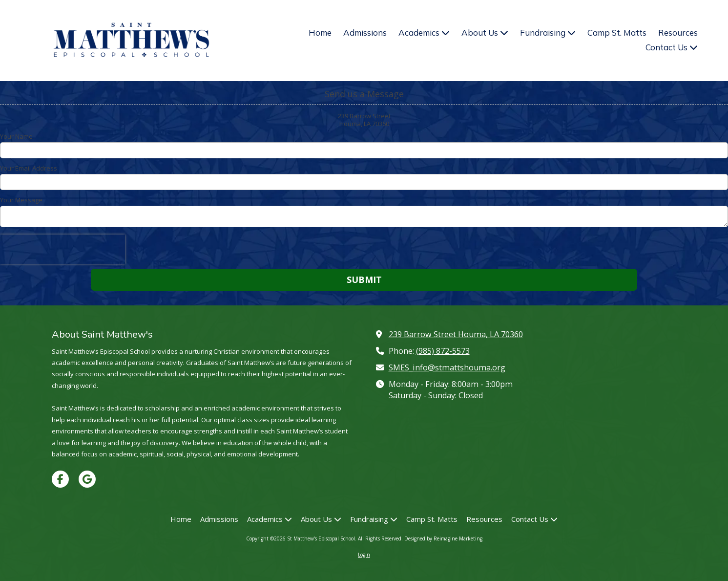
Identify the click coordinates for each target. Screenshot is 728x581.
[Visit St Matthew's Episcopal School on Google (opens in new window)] (87, 479)
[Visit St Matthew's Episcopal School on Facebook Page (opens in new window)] (60, 479)
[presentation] (62, 249)
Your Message (21, 200)
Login (364, 555)
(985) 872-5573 (443, 351)
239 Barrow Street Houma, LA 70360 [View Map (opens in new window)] (456, 334)
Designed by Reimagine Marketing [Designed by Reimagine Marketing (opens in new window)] (443, 538)
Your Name (16, 136)
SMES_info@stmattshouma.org (447, 367)
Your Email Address (29, 168)
